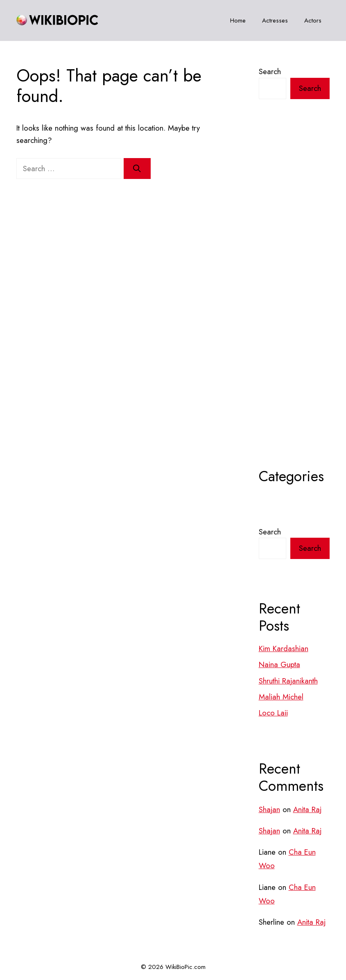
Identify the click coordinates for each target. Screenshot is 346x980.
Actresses (275, 20)
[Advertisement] (294, 304)
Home (238, 20)
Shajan (269, 809)
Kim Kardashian (284, 648)
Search (270, 71)
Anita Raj (307, 809)
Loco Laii (273, 713)
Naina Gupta (279, 664)
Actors (313, 20)
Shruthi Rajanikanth (288, 681)
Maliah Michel (281, 697)
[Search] (137, 169)
